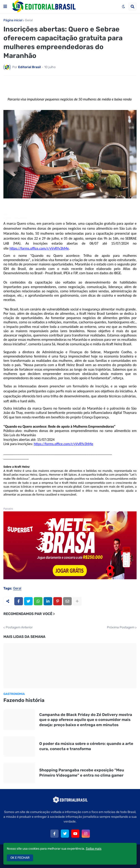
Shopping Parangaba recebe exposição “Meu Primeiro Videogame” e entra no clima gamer (82, 773)
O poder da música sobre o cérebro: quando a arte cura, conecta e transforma (86, 746)
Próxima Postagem (121, 627)
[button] (5, 7)
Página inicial (13, 20)
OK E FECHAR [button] (20, 858)
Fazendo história (24, 700)
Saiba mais (94, 849)
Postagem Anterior (19, 627)
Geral (29, 20)
